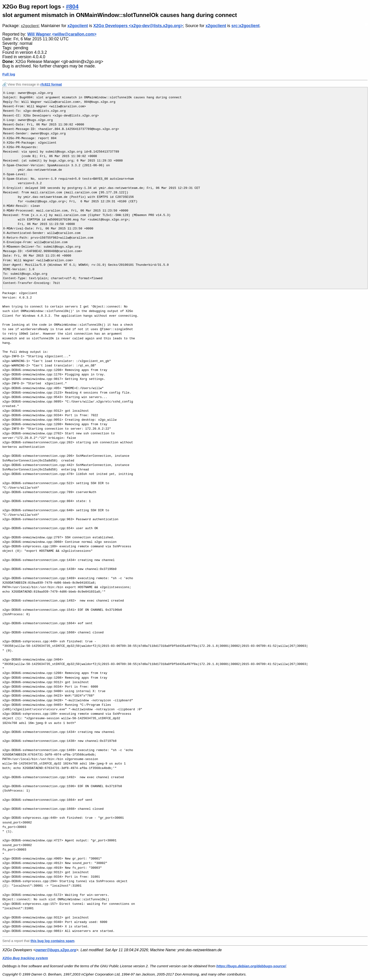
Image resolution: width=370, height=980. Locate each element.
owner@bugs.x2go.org (56, 950)
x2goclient (30, 26)
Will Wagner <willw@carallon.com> (62, 34)
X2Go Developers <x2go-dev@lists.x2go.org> (138, 26)
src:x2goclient (245, 26)
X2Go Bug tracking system (25, 958)
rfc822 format (51, 84)
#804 (72, 6)
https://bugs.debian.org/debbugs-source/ (251, 966)
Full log (9, 74)
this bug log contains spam (52, 941)
